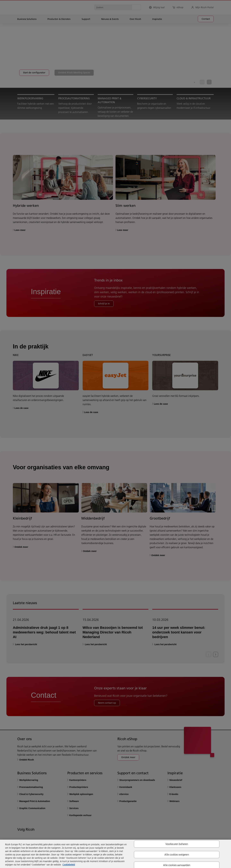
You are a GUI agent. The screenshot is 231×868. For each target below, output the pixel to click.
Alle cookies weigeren (177, 854)
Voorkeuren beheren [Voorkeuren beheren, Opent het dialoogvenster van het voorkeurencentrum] (177, 844)
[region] (116, 854)
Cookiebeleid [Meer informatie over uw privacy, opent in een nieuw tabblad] (69, 865)
